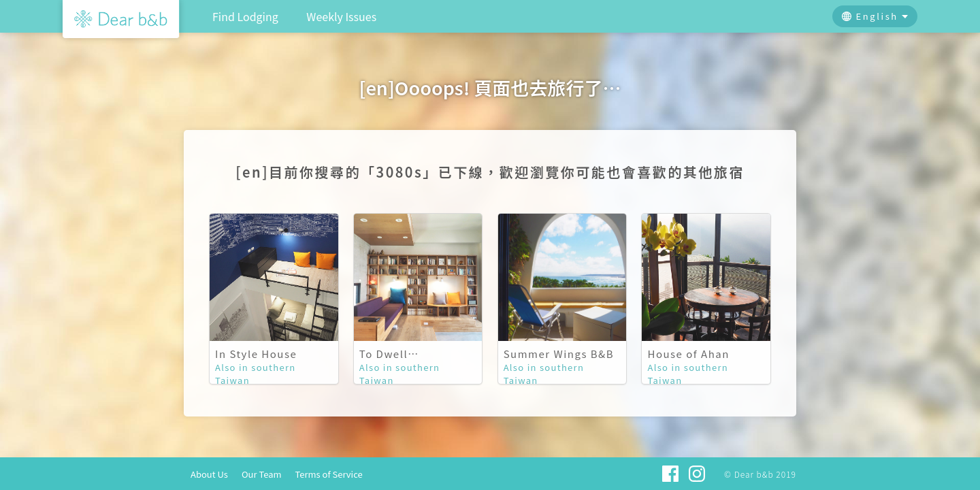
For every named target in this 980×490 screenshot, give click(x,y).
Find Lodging (245, 16)
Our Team (262, 474)
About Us (209, 474)
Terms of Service (329, 474)
